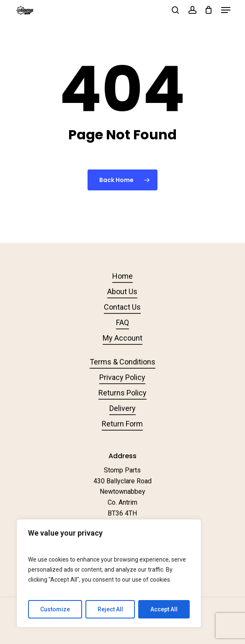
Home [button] (122, 276)
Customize (55, 609)
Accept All (164, 609)
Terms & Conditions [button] (122, 362)
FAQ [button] (122, 322)
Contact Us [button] (122, 307)
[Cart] (209, 10)
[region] (109, 573)
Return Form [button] (122, 424)
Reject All (110, 609)
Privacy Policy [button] (122, 377)
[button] (226, 10)
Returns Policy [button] (122, 393)
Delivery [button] (122, 408)
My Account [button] (122, 338)
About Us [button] (122, 291)
